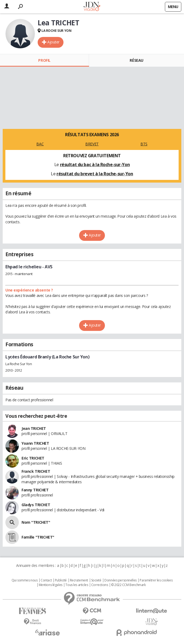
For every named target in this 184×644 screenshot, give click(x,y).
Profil (44, 60)
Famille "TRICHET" (38, 537)
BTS (144, 144)
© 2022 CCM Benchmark (128, 585)
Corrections (100, 585)
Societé (96, 580)
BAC (40, 144)
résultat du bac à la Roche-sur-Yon (95, 165)
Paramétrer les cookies (156, 580)
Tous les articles (77, 585)
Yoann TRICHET (35, 443)
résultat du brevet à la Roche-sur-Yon (95, 174)
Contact (46, 580)
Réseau (136, 60)
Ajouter (53, 42)
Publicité (61, 580)
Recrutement (79, 580)
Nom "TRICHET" (36, 522)
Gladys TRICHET (36, 505)
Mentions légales (51, 585)
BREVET (92, 144)
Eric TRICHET (33, 458)
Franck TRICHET (36, 471)
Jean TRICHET (34, 428)
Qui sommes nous (25, 580)
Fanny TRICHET (35, 490)
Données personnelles (121, 580)
